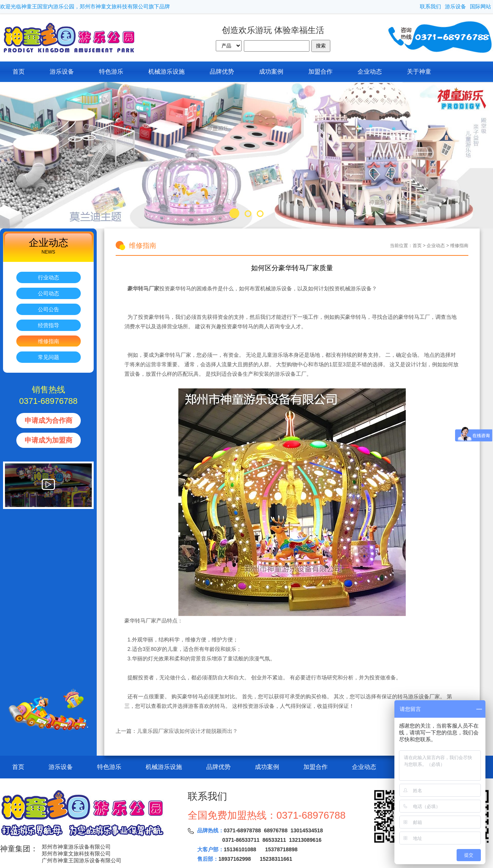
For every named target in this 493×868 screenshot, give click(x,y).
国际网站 (480, 6)
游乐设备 (455, 6)
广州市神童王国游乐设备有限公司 (82, 860)
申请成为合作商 (49, 421)
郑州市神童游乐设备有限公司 (76, 847)
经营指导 (49, 325)
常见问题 (49, 357)
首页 (19, 72)
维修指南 (49, 341)
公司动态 (49, 293)
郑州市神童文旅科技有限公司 (76, 854)
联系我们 (430, 6)
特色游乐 (111, 72)
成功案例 (271, 72)
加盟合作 (320, 72)
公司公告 (49, 309)
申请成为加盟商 (49, 440)
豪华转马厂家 (143, 288)
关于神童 (419, 72)
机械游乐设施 (166, 72)
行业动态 (49, 277)
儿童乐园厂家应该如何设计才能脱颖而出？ (187, 731)
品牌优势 (222, 72)
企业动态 (370, 72)
